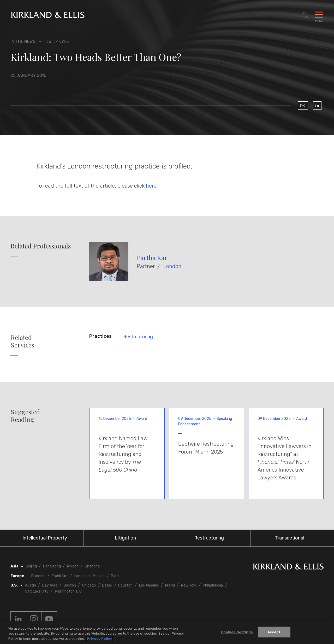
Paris (115, 576)
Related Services (22, 341)
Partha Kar (152, 258)
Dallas (107, 585)
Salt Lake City (37, 591)
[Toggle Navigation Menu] (319, 16)
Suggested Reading (25, 416)
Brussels (38, 576)
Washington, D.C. (69, 591)
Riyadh (73, 566)
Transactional (290, 538)
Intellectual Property (45, 538)
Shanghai (93, 566)
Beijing (31, 566)
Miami (170, 585)
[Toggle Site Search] (305, 16)
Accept (274, 633)
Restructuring (138, 337)
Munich (99, 576)
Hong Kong (52, 566)
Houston (125, 585)
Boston (70, 585)
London (172, 266)
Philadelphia (213, 585)
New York (189, 585)
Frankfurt (60, 576)
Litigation (125, 538)
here (151, 186)
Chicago (89, 585)
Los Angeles (149, 585)
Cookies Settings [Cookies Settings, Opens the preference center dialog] (237, 633)
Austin (31, 585)
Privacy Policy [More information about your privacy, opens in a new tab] (100, 640)
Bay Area (50, 585)
